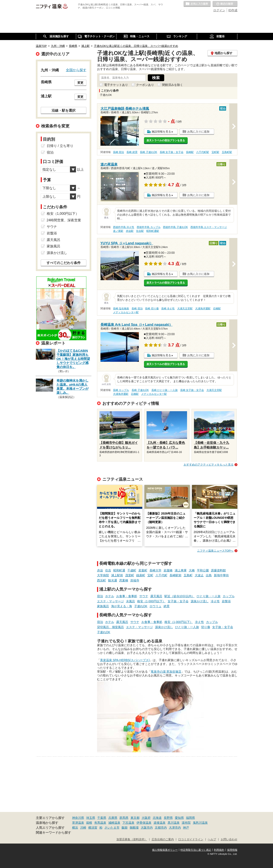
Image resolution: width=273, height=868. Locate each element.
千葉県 (102, 818)
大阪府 (146, 818)
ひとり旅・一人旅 (209, 596)
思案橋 (124, 580)
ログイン (219, 10)
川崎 (83, 828)
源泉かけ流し (200, 601)
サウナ (144, 596)
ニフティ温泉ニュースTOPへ (215, 551)
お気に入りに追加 (198, 132)
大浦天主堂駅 (185, 309)
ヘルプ (212, 839)
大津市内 (175, 828)
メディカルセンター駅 (126, 312)
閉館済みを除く (173, 85)
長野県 (168, 818)
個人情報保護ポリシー (165, 850)
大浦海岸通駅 (203, 309)
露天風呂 (156, 596)
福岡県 (190, 818)
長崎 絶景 (132, 152)
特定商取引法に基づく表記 (196, 850)
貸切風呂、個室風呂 (110, 627)
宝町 (150, 575)
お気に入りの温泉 (197, 4)
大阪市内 (147, 828)
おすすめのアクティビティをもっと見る (209, 465)
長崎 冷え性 (168, 309)
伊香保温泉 (144, 823)
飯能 (125, 828)
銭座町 (141, 575)
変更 (80, 83)
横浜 (75, 828)
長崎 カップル (121, 390)
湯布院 (186, 823)
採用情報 (232, 850)
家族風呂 (103, 606)
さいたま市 (112, 828)
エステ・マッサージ (110, 601)
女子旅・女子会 (178, 601)
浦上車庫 (181, 570)
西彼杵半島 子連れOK (175, 227)
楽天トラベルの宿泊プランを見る (166, 140)
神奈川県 (78, 818)
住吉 (108, 570)
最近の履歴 (225, 4)
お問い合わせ (229, 839)
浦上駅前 (117, 575)
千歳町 (132, 570)
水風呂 (131, 601)
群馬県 (124, 818)
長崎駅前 (176, 575)
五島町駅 (227, 152)
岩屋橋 (168, 570)
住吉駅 (140, 231)
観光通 (113, 580)
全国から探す (76, 70)
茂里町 (130, 575)
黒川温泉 (174, 823)
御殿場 (134, 828)
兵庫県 (113, 818)
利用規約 (219, 850)
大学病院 (103, 575)
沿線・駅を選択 (64, 110)
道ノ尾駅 (118, 231)
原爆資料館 (218, 570)
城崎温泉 (114, 823)
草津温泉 (78, 823)
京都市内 (161, 828)
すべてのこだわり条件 (64, 263)
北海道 (157, 818)
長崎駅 (190, 152)
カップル (229, 596)
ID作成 (233, 10)
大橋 (192, 570)
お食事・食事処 (127, 596)
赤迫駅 (130, 231)
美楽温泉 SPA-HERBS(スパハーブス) (125, 660)
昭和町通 (119, 570)
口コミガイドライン (191, 839)
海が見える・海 (122, 606)
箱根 (89, 823)
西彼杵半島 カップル (149, 227)
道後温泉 (160, 823)
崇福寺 (135, 580)
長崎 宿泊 (118, 152)
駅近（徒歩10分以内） (180, 596)
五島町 (188, 575)
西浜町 (102, 580)
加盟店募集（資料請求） (132, 839)
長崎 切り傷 (152, 309)
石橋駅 (217, 309)
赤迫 (100, 570)
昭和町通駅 (153, 231)
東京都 (135, 818)
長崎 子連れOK (148, 152)
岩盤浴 (226, 601)
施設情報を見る (161, 132)
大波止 (199, 575)
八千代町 (161, 575)
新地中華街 (221, 575)
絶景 (167, 606)
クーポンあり (145, 85)
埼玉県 (91, 818)
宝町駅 (215, 152)
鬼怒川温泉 (200, 823)
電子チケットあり (116, 85)
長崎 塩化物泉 (121, 309)
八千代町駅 (203, 152)
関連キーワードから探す (53, 833)
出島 (209, 575)
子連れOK (141, 606)
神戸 (186, 828)
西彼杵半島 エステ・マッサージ (209, 227)
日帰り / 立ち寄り (60, 146)
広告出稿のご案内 (163, 839)
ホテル (110, 596)
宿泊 (100, 596)
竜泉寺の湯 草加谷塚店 (166, 672)
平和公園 (203, 570)
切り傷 (206, 627)
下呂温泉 (128, 823)
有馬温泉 (100, 823)
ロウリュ (155, 606)
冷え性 (215, 601)
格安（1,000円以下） (151, 601)
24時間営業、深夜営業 (64, 220)
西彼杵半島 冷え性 (124, 227)
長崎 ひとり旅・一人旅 (165, 390)
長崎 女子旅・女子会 (172, 152)
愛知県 (179, 818)
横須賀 (93, 828)
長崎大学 (155, 570)
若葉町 (143, 570)
